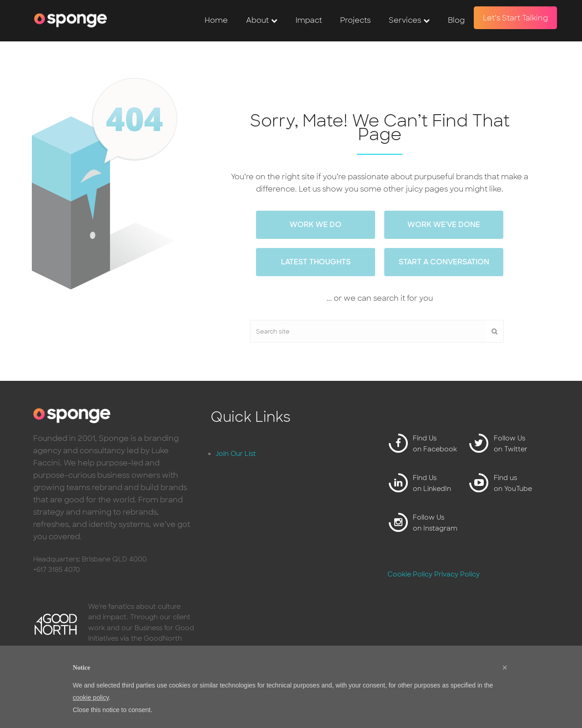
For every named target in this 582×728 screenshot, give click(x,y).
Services (405, 20)
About (257, 20)
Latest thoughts (316, 262)
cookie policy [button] (91, 698)
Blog (456, 20)
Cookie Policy (410, 574)
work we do (316, 225)
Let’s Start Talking (515, 18)
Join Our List (236, 454)
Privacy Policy (457, 574)
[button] (505, 667)
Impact (309, 20)
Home (216, 20)
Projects (355, 20)
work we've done (444, 225)
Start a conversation (444, 262)
